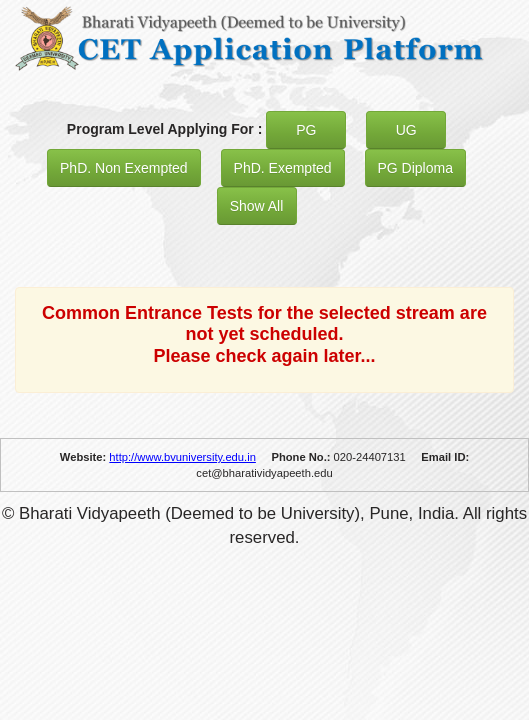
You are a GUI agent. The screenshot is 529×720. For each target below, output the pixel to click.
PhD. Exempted (283, 168)
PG (306, 130)
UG (406, 130)
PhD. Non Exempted (124, 168)
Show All (257, 206)
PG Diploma (415, 168)
